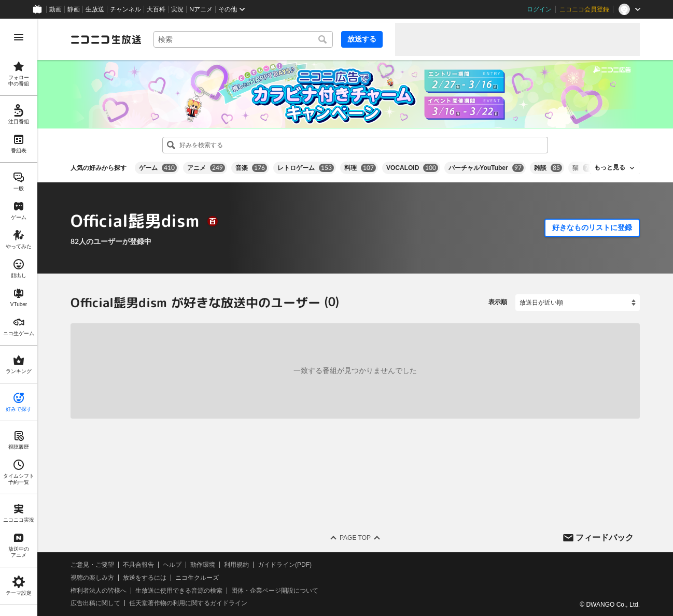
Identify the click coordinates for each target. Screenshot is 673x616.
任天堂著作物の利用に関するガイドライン (188, 603)
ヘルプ (172, 565)
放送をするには (145, 577)
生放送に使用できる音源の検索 (179, 590)
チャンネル (125, 9)
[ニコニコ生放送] (106, 39)
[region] (19, 317)
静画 (74, 9)
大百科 (156, 9)
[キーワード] (243, 39)
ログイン (539, 9)
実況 (177, 9)
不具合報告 (138, 565)
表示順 (498, 302)
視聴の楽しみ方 (92, 577)
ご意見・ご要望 (92, 565)
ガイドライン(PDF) (285, 565)
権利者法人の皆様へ (99, 590)
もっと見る (610, 167)
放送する (362, 39)
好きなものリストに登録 (592, 227)
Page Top (355, 538)
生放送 (95, 9)
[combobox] (243, 39)
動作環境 (203, 565)
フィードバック (605, 537)
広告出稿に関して (95, 603)
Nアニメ (201, 9)
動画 (55, 9)
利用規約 (236, 565)
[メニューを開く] (19, 37)
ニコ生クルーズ (197, 577)
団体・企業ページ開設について (275, 590)
